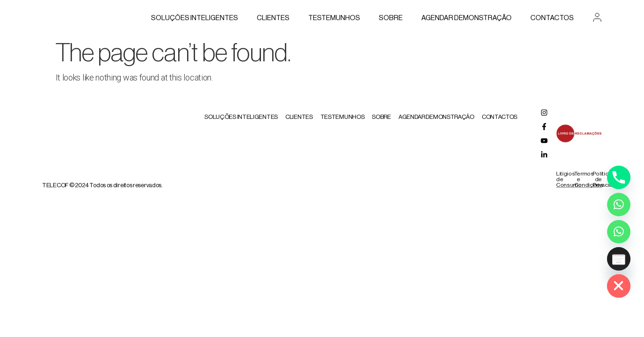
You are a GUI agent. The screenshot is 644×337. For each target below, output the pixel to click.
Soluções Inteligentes (195, 18)
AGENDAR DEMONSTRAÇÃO (467, 18)
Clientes (273, 18)
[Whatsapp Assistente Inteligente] (619, 232)
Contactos (552, 18)
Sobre (391, 18)
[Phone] (619, 177)
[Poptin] (619, 259)
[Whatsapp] (619, 205)
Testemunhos (334, 18)
